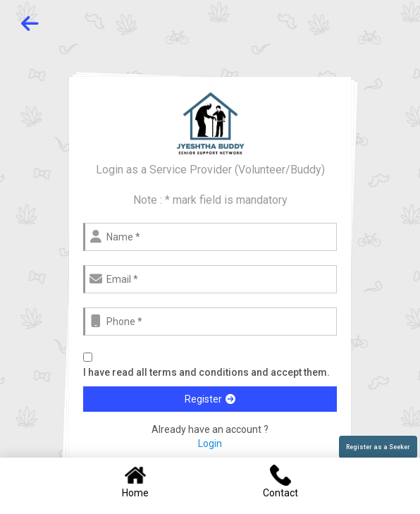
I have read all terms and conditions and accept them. (206, 372)
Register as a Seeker (378, 447)
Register (210, 399)
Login (210, 443)
